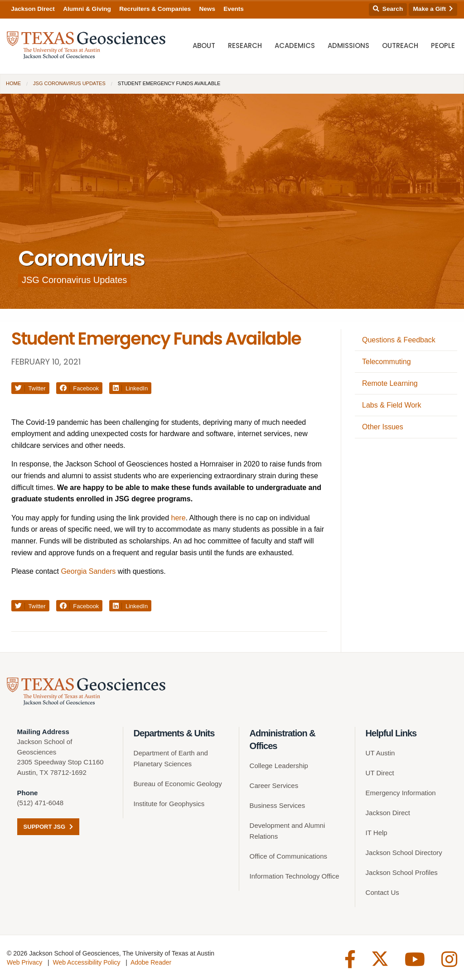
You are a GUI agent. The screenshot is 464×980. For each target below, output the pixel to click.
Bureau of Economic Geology (178, 784)
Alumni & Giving (87, 9)
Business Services (278, 805)
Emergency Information (401, 793)
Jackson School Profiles (402, 872)
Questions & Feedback (399, 340)
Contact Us (382, 892)
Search (388, 9)
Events (234, 9)
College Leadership (279, 766)
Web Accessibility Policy (86, 962)
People (443, 46)
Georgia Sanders (88, 571)
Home (13, 83)
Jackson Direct (33, 9)
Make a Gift (433, 9)
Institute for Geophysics (169, 804)
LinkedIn (130, 388)
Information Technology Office (295, 876)
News (207, 9)
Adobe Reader (151, 962)
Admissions (348, 46)
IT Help (377, 833)
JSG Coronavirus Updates (69, 83)
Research (245, 46)
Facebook (80, 388)
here (179, 518)
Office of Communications (288, 856)
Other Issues (383, 427)
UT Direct (380, 773)
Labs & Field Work (391, 405)
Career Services (274, 785)
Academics (295, 46)
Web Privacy (24, 962)
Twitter (30, 388)
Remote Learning (390, 383)
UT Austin (380, 753)
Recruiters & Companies (155, 9)
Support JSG (48, 827)
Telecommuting (387, 362)
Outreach (400, 46)
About (204, 46)
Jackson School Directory (404, 853)
